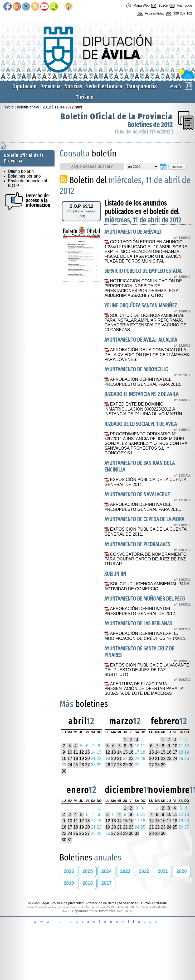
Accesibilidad (150, 14)
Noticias (73, 86)
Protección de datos (101, 903)
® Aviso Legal (39, 903)
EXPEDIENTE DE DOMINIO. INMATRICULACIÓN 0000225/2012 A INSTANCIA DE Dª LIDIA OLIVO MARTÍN (143, 409)
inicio (9, 107)
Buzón (159, 6)
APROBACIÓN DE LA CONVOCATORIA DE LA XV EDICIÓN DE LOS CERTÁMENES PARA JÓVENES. (147, 355)
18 (76, 758)
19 (82, 758)
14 (119, 752)
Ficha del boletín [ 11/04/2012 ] (144, 132)
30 (64, 771)
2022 (144, 871)
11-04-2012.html (68, 107)
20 (87, 758)
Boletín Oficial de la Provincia (117, 116)
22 (163, 758)
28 (119, 765)
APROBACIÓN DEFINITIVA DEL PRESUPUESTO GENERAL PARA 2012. (143, 382)
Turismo (85, 97)
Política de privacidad (68, 903)
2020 (182, 871)
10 (70, 752)
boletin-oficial (28, 107)
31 (70, 840)
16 (64, 758)
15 (125, 752)
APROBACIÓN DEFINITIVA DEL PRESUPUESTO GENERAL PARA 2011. (143, 507)
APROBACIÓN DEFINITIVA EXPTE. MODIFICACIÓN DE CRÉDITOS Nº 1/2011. (145, 636)
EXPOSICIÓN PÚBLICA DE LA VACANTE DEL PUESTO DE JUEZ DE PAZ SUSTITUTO (147, 670)
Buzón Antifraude (154, 903)
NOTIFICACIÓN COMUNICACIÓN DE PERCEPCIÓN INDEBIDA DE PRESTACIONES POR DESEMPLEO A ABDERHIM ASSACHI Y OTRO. (143, 288)
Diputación (25, 86)
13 (87, 752)
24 (70, 765)
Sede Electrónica (104, 86)
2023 (125, 871)
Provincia (50, 86)
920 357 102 (178, 14)
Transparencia (141, 86)
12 (82, 752)
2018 (88, 883)
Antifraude (180, 6)
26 (82, 765)
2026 (69, 871)
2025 (88, 871)
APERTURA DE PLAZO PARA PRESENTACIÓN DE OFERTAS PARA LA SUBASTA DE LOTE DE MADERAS (144, 689)
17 (70, 758)
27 (87, 765)
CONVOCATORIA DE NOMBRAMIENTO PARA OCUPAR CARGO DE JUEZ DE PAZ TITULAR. (145, 559)
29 (125, 765)
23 (131, 758)
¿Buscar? (178, 167)
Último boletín (21, 171)
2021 (163, 871)
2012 (47, 107)
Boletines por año (24, 176)
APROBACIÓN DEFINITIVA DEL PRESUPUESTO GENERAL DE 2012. (140, 611)
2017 (106, 883)
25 (76, 765)
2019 (69, 883)
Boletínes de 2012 (150, 125)
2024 (106, 871)
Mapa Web (137, 6)
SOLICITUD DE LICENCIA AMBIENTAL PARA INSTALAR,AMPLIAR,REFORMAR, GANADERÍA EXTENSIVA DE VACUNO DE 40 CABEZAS (145, 323)
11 (76, 752)
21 (119, 758)
